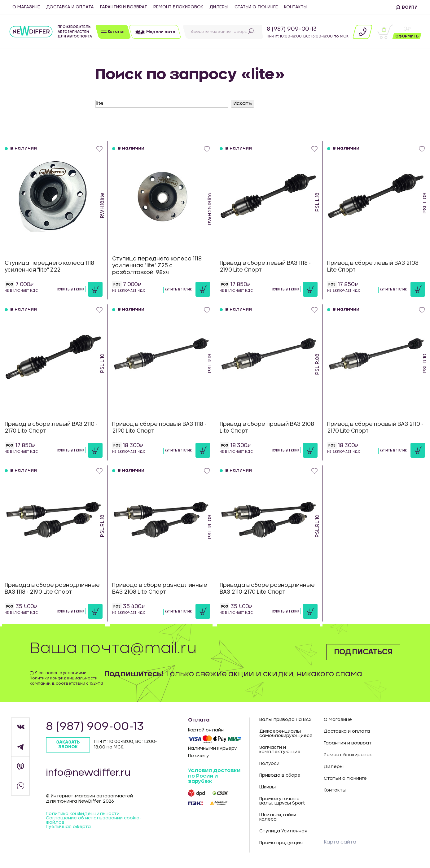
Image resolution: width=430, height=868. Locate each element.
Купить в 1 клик (71, 290)
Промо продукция (281, 843)
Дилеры (219, 7)
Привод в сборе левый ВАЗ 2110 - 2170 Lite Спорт (51, 427)
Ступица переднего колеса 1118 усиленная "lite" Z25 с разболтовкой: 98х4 (157, 266)
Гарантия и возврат (124, 7)
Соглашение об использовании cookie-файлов (93, 820)
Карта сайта (340, 842)
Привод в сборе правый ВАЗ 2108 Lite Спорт (267, 427)
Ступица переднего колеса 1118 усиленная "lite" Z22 (49, 266)
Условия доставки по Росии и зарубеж (214, 776)
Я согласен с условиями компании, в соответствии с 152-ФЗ (66, 678)
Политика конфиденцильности (83, 814)
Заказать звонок (68, 745)
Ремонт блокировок (178, 7)
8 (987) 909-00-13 (292, 29)
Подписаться (363, 652)
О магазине (26, 7)
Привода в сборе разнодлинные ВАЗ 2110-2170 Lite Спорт (267, 589)
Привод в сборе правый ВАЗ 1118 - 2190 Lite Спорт (159, 427)
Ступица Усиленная (283, 831)
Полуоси (269, 764)
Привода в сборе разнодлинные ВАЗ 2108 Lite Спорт (160, 589)
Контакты (296, 7)
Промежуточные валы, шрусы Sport (282, 801)
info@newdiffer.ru (88, 773)
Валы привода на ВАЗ (285, 720)
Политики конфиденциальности (64, 678)
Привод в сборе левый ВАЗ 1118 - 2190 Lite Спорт (265, 266)
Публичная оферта (68, 827)
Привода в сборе (280, 775)
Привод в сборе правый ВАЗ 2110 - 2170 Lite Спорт (375, 427)
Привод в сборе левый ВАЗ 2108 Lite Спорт (373, 266)
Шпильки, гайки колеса (278, 817)
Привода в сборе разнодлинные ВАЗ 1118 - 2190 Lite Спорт (52, 589)
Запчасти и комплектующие (280, 750)
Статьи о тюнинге (256, 7)
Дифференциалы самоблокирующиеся (286, 734)
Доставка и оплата (70, 7)
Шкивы (268, 787)
